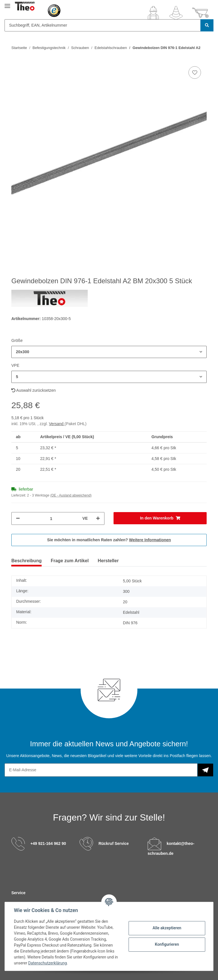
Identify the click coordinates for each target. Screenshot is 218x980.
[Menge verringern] (18, 518)
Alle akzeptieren (167, 928)
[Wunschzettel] (176, 13)
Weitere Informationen (150, 540)
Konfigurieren (167, 944)
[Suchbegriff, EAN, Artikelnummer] (103, 25)
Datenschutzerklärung (47, 963)
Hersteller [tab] (108, 561)
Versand (57, 424)
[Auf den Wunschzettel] (195, 73)
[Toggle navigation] (7, 4)
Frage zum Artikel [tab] (70, 561)
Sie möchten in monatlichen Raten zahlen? (109, 540)
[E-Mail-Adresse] (101, 770)
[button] (153, 13)
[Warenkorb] (200, 13)
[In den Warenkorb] (160, 518)
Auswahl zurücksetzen (33, 390)
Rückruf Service (114, 843)
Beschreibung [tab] (27, 561)
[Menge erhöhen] (98, 518)
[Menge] (51, 518)
